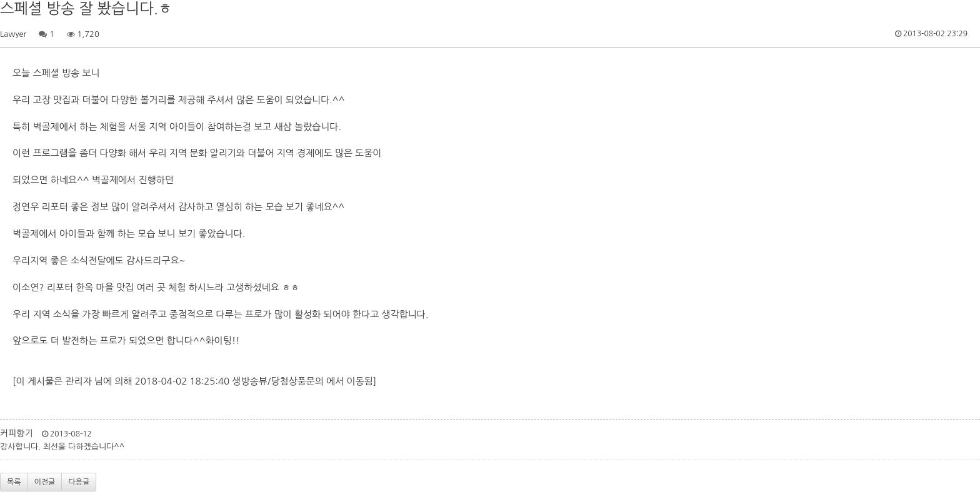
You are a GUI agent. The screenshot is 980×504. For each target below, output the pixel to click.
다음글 (79, 482)
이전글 (45, 482)
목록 (14, 482)
